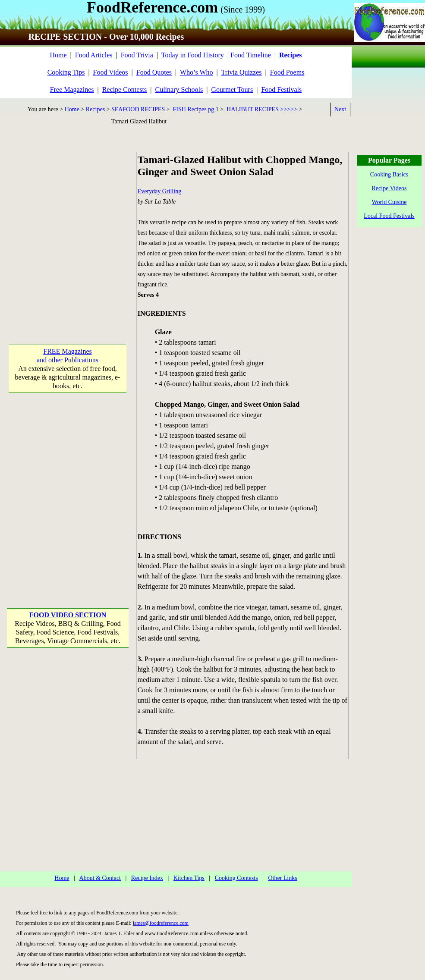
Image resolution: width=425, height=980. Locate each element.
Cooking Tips (66, 72)
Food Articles (94, 55)
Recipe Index (147, 878)
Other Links (282, 878)
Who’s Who (197, 72)
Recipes (95, 109)
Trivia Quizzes (241, 72)
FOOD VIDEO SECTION (68, 615)
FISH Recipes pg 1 (196, 109)
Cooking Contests (236, 878)
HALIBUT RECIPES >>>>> (262, 109)
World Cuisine (389, 202)
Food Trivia (137, 55)
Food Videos (111, 72)
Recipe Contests (125, 90)
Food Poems (287, 72)
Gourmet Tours (232, 90)
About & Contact (100, 878)
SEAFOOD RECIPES (138, 109)
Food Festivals (281, 90)
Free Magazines (72, 90)
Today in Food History (193, 55)
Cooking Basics (389, 174)
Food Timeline (251, 55)
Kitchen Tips (189, 878)
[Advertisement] (81, 233)
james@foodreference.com (161, 923)
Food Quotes (154, 72)
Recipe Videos (389, 188)
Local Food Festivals (389, 216)
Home (58, 55)
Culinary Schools (179, 90)
